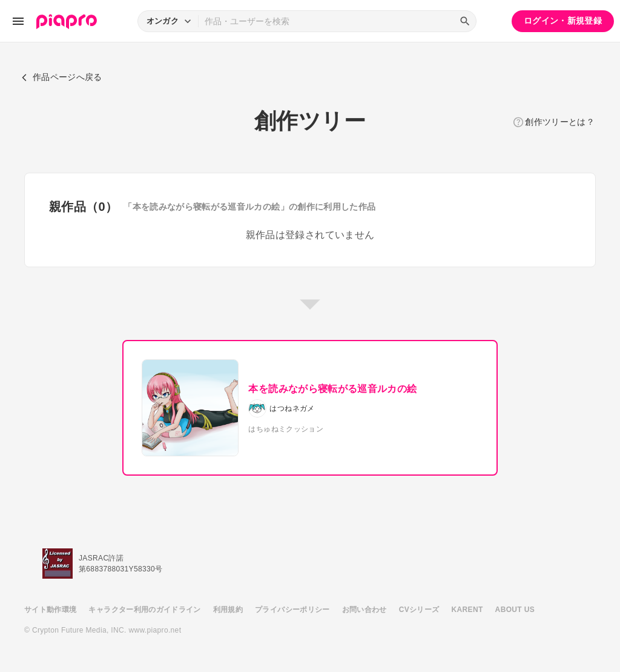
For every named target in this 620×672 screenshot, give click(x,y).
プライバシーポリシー (292, 610)
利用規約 (228, 610)
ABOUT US (515, 610)
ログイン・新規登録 (563, 21)
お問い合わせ (364, 610)
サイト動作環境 (50, 610)
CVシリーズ (419, 610)
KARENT (467, 610)
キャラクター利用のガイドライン (144, 610)
